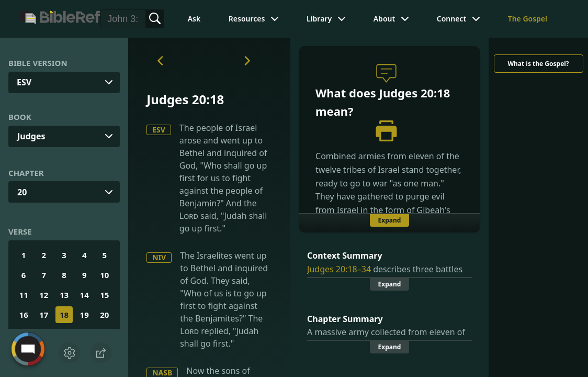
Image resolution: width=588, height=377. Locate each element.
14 (84, 295)
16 (24, 315)
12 (44, 295)
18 (64, 315)
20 (22, 192)
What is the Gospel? (538, 64)
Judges (31, 136)
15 (104, 295)
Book (20, 117)
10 (104, 275)
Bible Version (38, 63)
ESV (159, 130)
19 (84, 315)
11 (24, 295)
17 (44, 315)
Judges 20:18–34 (339, 269)
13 (64, 295)
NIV (159, 257)
